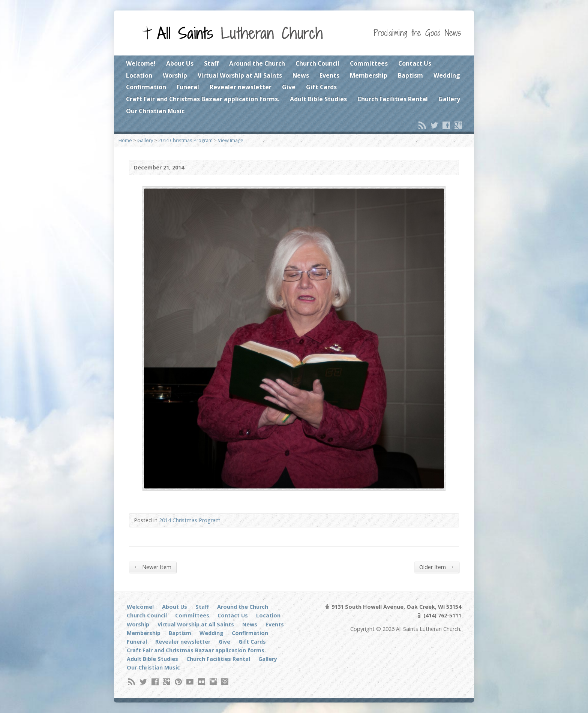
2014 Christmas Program (185, 140)
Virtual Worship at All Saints (240, 75)
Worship (175, 75)
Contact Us (415, 63)
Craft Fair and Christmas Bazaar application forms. (203, 99)
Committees (369, 63)
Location (139, 75)
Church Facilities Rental (393, 99)
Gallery (449, 99)
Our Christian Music (155, 111)
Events (329, 75)
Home (125, 140)
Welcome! (141, 63)
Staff (211, 63)
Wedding (447, 75)
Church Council (317, 63)
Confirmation (146, 87)
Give (289, 87)
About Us (180, 63)
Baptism (410, 75)
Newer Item (153, 567)
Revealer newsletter (241, 87)
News (301, 75)
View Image (231, 140)
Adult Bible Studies (318, 99)
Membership (369, 75)
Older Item (437, 567)
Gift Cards (321, 87)
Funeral (188, 87)
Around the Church (257, 63)
